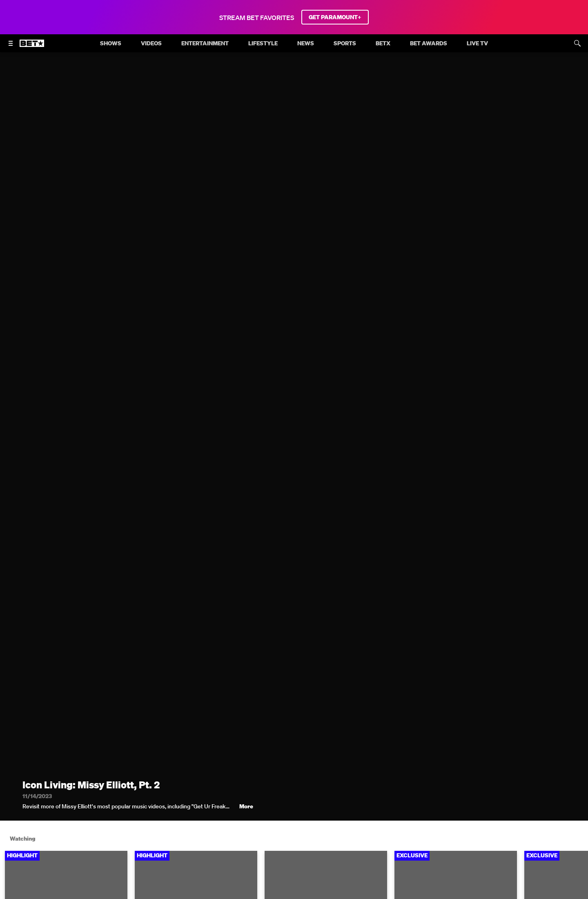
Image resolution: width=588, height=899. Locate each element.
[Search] (577, 43)
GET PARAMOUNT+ (335, 17)
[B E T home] (32, 47)
